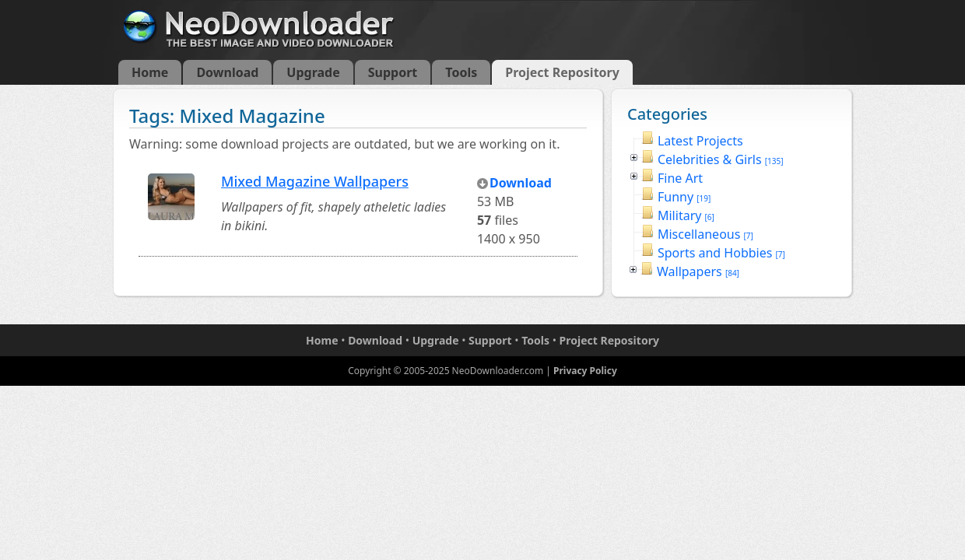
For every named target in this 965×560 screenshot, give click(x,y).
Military (686, 215)
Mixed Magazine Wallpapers (315, 181)
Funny (684, 197)
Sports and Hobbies (721, 253)
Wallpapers (698, 271)
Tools (461, 72)
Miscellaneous (705, 234)
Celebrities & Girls (721, 159)
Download (227, 72)
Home (150, 72)
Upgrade (313, 72)
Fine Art (680, 178)
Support (393, 72)
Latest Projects (700, 141)
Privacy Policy (585, 371)
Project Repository (562, 72)
